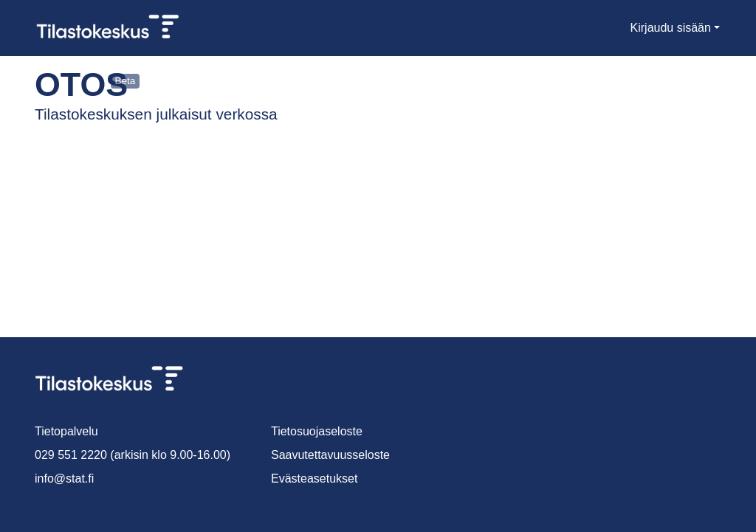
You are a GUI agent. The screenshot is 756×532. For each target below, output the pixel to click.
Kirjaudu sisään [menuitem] (671, 28)
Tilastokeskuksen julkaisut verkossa (144, 114)
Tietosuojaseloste (318, 431)
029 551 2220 (68, 455)
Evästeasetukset (315, 479)
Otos (69, 84)
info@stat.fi (65, 479)
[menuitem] (615, 28)
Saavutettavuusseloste (331, 455)
